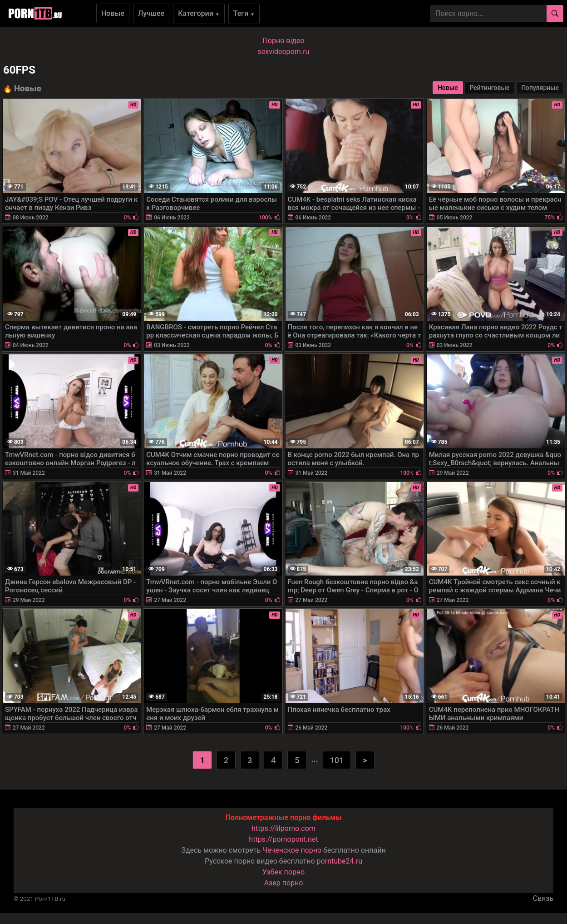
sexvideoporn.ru (284, 52)
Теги (244, 13)
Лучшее (151, 13)
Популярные (540, 88)
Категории (199, 13)
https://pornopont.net (283, 839)
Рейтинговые (489, 88)
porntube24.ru (340, 861)
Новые (113, 13)
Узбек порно (284, 872)
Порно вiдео (283, 41)
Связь (543, 898)
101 (337, 760)
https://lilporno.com (283, 828)
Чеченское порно (292, 850)
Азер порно (284, 883)
